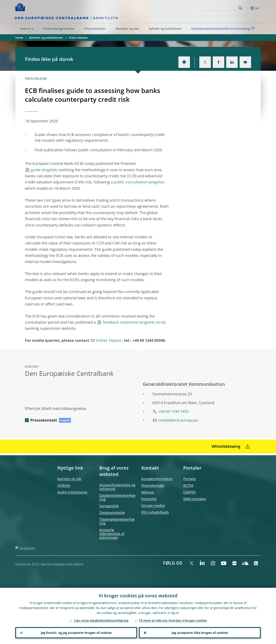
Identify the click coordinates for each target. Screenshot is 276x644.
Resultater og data (127, 29)
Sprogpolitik (109, 506)
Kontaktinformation (157, 479)
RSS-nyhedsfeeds (155, 512)
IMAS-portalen (195, 499)
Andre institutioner (72, 492)
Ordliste (64, 485)
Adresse (148, 492)
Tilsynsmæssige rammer (59, 29)
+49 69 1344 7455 (173, 411)
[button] (247, 8)
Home (19, 38)
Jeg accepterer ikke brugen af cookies (200, 633)
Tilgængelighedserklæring (117, 521)
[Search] (218, 8)
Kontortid (149, 499)
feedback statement (120, 322)
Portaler (190, 479)
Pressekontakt (44, 420)
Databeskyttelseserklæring (117, 497)
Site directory (27, 548)
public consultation (131, 182)
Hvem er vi (27, 29)
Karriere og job (69, 479)
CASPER (189, 492)
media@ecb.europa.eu (178, 420)
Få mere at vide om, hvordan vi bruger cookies (173, 620)
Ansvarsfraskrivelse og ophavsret (117, 487)
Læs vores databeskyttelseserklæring (101, 620)
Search (240, 8)
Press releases (78, 38)
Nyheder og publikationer (165, 29)
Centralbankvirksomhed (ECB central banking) (224, 28)
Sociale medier (153, 506)
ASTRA (188, 485)
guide (36, 170)
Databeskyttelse (112, 513)
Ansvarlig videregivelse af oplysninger (112, 534)
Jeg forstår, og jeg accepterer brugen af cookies (76, 633)
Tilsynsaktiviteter (95, 29)
